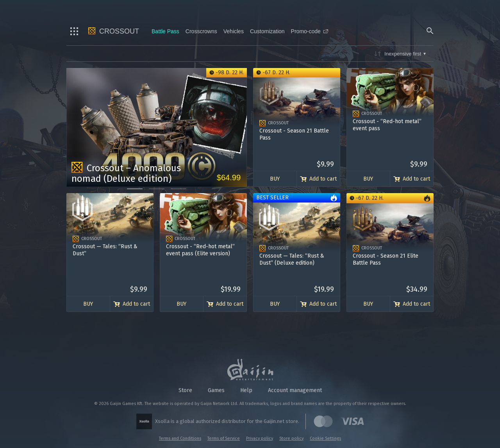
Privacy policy (260, 438)
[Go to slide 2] (157, 189)
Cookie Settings (325, 438)
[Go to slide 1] (135, 189)
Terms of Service (224, 438)
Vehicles (234, 31)
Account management (295, 390)
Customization (267, 31)
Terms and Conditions (180, 438)
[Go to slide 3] (179, 189)
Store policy (291, 438)
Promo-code (310, 31)
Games (216, 390)
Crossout (114, 31)
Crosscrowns (201, 31)
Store (185, 390)
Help (246, 390)
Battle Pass (165, 31)
